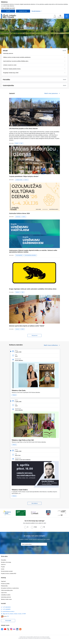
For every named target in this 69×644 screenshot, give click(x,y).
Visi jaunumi (34, 335)
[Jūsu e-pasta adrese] (34, 544)
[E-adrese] (4, 616)
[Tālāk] (66, 513)
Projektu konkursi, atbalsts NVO (9, 573)
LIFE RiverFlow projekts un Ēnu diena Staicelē (23, 129)
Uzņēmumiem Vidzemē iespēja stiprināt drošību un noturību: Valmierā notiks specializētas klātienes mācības (33, 251)
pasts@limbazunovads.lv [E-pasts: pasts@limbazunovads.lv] (9, 611)
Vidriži (23, 329)
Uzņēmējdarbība (19, 255)
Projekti (3, 567)
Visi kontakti (8, 621)
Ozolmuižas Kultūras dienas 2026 (19, 213)
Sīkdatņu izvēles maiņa (6, 599)
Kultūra (24, 217)
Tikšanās (14, 395)
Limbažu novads (19, 180)
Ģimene (17, 329)
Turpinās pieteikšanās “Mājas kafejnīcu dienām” (24, 176)
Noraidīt (8, 11)
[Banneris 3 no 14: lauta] (34, 513)
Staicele (17, 143)
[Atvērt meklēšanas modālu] (55, 16)
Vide (21, 143)
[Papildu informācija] (8, 616)
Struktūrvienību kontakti (7, 571)
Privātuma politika (5, 584)
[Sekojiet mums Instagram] (11, 629)
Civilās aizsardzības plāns (7, 590)
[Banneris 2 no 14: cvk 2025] (21, 513)
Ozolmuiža (18, 217)
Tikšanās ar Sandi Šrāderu (20, 490)
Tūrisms (26, 180)
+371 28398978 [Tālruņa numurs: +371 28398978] (7, 609)
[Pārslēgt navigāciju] (67, 16)
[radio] (26, 527)
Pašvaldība (4, 560)
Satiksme (18, 292)
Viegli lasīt (3, 581)
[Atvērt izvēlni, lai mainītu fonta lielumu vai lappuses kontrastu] (60, 16)
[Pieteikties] (34, 549)
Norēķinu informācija (6, 562)
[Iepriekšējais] (3, 513)
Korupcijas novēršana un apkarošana (10, 588)
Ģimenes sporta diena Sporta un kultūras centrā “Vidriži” (27, 326)
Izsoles (3, 569)
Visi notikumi (35, 503)
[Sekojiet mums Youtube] (5, 629)
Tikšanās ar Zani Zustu (19, 390)
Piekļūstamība (4, 586)
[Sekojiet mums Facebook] (2, 629)
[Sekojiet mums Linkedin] (17, 629)
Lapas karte (4, 593)
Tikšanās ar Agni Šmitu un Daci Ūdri (23, 440)
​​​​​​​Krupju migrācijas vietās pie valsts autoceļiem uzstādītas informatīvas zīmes (33, 289)
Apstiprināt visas (23, 11)
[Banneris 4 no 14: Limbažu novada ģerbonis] (48, 513)
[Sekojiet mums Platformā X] (8, 629)
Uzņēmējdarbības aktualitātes (30, 255)
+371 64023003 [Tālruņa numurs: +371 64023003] (7, 607)
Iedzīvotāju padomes (6, 597)
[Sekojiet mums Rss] (20, 629)
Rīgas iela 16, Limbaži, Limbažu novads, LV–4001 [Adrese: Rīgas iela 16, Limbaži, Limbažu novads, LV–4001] (14, 614)
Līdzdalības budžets (6, 595)
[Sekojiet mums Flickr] (14, 629)
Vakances (3, 565)
